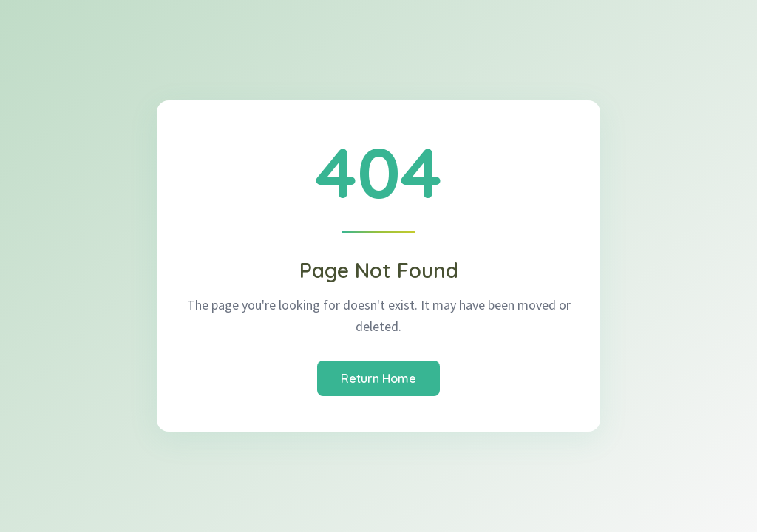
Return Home (378, 378)
